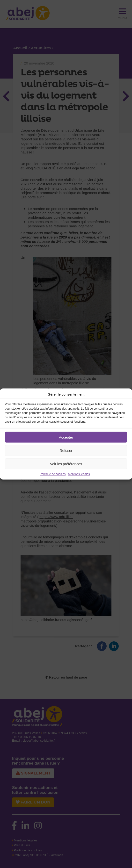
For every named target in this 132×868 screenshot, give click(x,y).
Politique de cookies (53, 474)
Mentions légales (79, 474)
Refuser (66, 450)
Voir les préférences (66, 464)
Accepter (66, 437)
